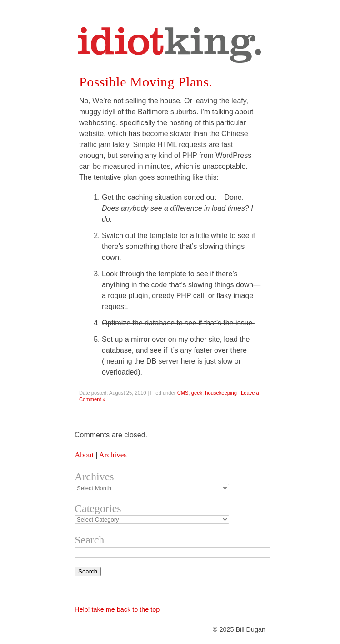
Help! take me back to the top (117, 609)
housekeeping (221, 393)
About (84, 455)
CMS (183, 393)
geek (197, 393)
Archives (112, 455)
